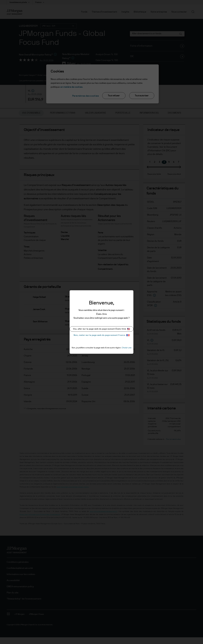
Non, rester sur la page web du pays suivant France (101, 335)
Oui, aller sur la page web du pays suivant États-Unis (101, 329)
